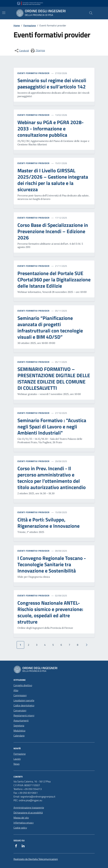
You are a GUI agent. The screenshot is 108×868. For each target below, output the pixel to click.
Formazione (30, 25)
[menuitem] (38, 51)
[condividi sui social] (22, 51)
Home (17, 25)
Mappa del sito (21, 818)
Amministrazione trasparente (29, 808)
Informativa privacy (24, 823)
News (17, 764)
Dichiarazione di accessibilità (28, 813)
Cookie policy (20, 828)
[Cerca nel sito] (91, 13)
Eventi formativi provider (34, 73)
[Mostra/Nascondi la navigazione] (4, 13)
